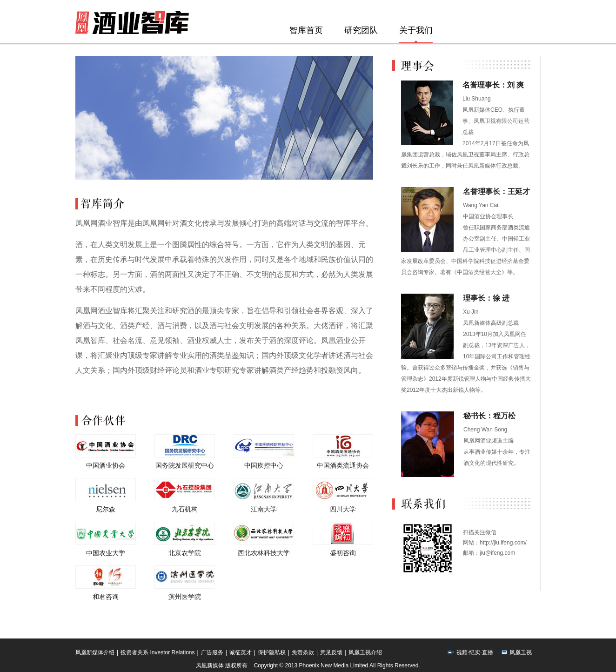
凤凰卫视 (521, 652)
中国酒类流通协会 (343, 465)
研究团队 (361, 30)
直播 (488, 652)
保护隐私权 (272, 652)
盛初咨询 (343, 553)
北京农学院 (185, 553)
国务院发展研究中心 (185, 465)
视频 (462, 652)
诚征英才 (241, 652)
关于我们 (416, 30)
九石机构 (185, 509)
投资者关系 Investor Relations (157, 652)
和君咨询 (106, 597)
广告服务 (212, 652)
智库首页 (306, 30)
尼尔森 (106, 509)
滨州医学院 (185, 597)
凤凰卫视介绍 (365, 652)
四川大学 (343, 509)
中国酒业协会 (106, 465)
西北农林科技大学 (264, 553)
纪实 (475, 652)
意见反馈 (331, 652)
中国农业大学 (106, 553)
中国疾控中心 (264, 465)
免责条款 (303, 652)
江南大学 (264, 509)
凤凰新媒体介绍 (95, 652)
